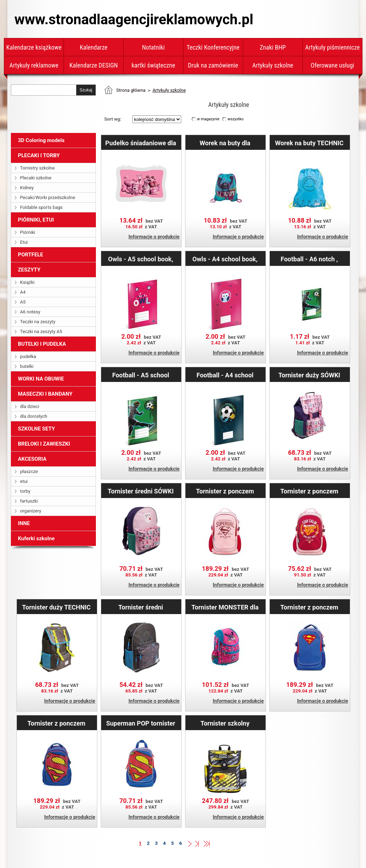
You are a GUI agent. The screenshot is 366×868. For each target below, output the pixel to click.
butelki (27, 366)
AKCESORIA (32, 459)
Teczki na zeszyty (38, 322)
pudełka (28, 356)
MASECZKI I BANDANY (45, 394)
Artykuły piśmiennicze (333, 47)
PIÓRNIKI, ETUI (36, 220)
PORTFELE (31, 255)
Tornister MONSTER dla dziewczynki (225, 607)
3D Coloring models (41, 140)
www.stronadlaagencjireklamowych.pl (134, 20)
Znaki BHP (273, 47)
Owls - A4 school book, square (225, 259)
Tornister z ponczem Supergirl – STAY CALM (309, 491)
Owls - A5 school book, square (141, 259)
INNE (24, 523)
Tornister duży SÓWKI (309, 375)
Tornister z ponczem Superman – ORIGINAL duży (309, 607)
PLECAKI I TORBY (39, 155)
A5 (23, 302)
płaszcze (29, 471)
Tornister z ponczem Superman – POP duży (57, 723)
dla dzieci (30, 406)
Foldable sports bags (41, 207)
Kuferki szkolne (36, 538)
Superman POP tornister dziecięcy (141, 723)
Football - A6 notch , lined (309, 259)
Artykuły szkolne (273, 65)
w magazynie (208, 119)
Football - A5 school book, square (140, 375)
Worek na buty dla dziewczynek (225, 143)
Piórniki (28, 232)
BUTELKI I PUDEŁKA (42, 344)
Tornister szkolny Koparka (225, 723)
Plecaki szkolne (36, 178)
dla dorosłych (34, 416)
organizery (31, 511)
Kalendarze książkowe (34, 47)
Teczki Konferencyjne (213, 47)
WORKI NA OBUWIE (41, 379)
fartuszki (29, 501)
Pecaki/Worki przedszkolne (48, 197)
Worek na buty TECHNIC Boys (309, 143)
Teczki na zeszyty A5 (41, 331)
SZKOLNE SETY (36, 429)
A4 (23, 292)
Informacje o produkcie (154, 237)
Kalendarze (94, 47)
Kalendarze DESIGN (94, 65)
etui (24, 481)
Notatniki (153, 47)
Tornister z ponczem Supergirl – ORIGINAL (225, 491)
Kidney (27, 188)
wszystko (236, 119)
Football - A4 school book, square (225, 375)
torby (25, 491)
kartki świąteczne (153, 65)
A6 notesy (30, 312)
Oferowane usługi (333, 65)
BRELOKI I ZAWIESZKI (44, 444)
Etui (24, 242)
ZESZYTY (29, 270)
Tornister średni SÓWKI (140, 491)
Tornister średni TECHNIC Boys (141, 607)
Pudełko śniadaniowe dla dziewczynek (141, 143)
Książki (27, 282)
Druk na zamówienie (213, 65)
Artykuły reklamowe (34, 65)
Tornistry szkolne (37, 168)
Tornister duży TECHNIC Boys (56, 607)
